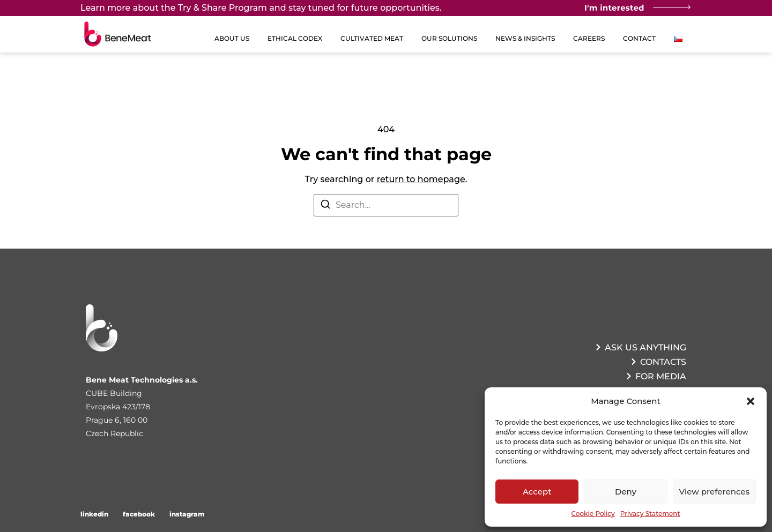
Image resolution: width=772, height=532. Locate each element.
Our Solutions (449, 38)
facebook (139, 514)
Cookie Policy (593, 514)
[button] (751, 401)
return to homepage (421, 179)
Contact (639, 38)
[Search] (325, 206)
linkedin (94, 514)
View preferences (714, 492)
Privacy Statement (650, 514)
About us (232, 38)
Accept (537, 492)
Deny (626, 492)
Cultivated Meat (372, 38)
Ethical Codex (295, 38)
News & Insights (525, 38)
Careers (589, 38)
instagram (187, 514)
